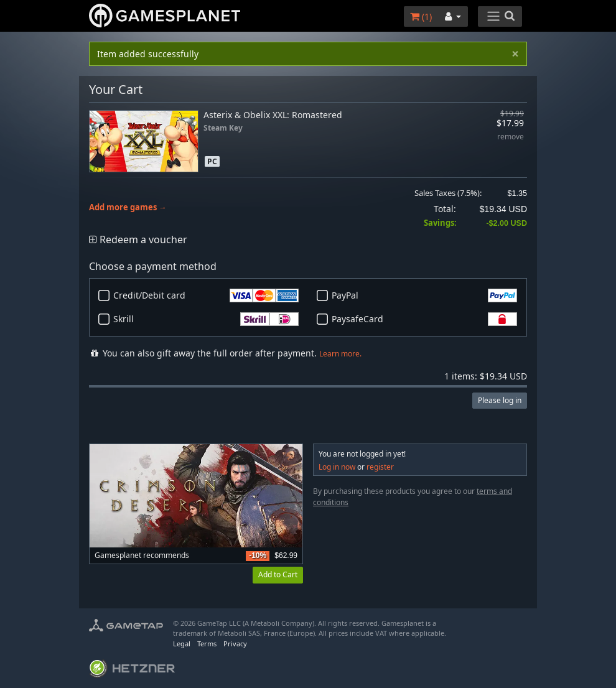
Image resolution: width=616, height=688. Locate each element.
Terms (207, 644)
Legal (182, 644)
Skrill (206, 319)
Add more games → (128, 207)
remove (511, 137)
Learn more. (340, 354)
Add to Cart (278, 574)
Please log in (500, 400)
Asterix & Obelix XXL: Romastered (273, 115)
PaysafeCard (424, 319)
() (421, 16)
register (380, 467)
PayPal (424, 295)
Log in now (337, 467)
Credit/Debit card (206, 295)
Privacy (235, 644)
